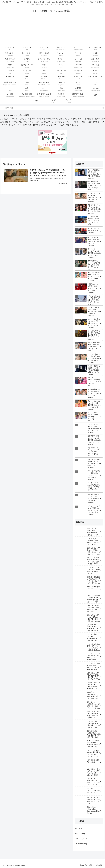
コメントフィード (82, 839)
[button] (103, 108)
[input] (52, 108)
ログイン (79, 828)
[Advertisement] (52, 31)
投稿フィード (80, 834)
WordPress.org (81, 844)
